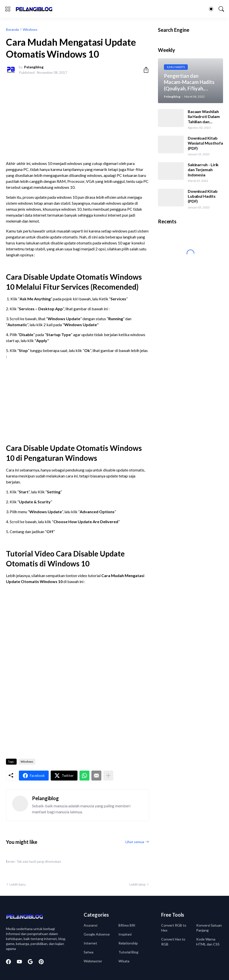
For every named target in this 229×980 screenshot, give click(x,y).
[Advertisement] (77, 116)
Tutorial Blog (128, 952)
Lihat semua (135, 842)
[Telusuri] (221, 9)
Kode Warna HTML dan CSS (208, 942)
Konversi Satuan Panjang (209, 928)
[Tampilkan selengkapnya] (108, 776)
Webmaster (93, 961)
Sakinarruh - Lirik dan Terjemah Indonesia (203, 170)
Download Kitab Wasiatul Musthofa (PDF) (205, 143)
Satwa (89, 952)
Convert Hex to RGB (173, 942)
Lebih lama (137, 884)
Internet (90, 943)
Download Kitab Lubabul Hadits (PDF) (203, 196)
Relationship (128, 943)
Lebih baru (18, 884)
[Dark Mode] (211, 9)
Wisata (124, 961)
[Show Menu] (8, 9)
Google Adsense (97, 934)
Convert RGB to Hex (174, 928)
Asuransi (91, 925)
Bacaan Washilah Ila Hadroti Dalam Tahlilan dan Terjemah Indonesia (204, 117)
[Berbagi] (144, 70)
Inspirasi (125, 934)
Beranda (12, 29)
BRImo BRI (127, 925)
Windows (30, 29)
